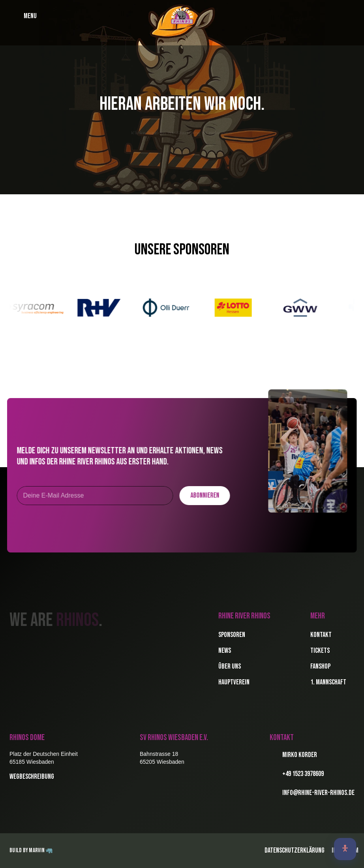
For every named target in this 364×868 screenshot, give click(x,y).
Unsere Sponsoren (182, 250)
